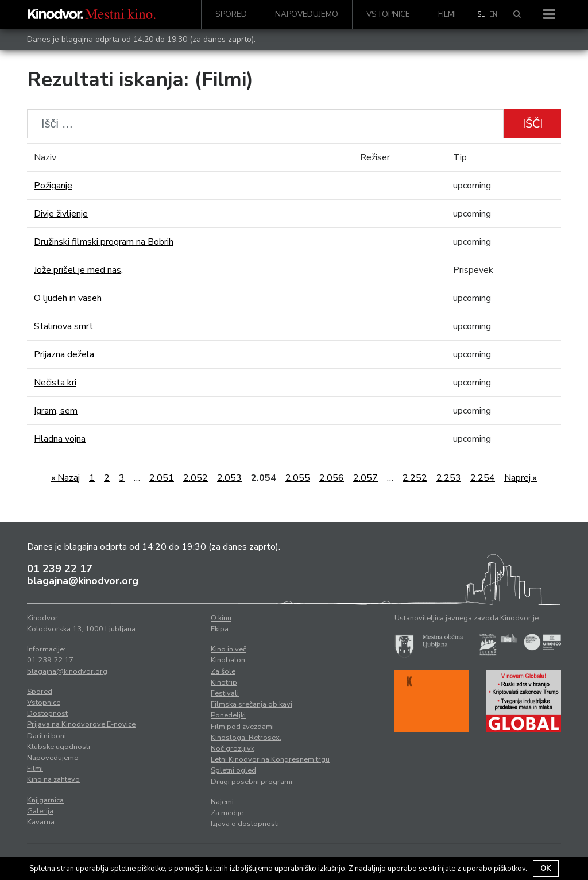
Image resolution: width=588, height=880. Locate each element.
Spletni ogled (233, 770)
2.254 (483, 478)
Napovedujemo (307, 14)
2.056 (332, 478)
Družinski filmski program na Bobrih (104, 242)
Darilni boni (47, 736)
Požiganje (53, 186)
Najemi (222, 802)
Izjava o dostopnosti (245, 824)
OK (546, 869)
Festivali (225, 693)
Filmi (447, 14)
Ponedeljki (228, 715)
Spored (231, 14)
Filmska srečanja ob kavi (252, 704)
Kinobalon (228, 660)
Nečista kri (55, 383)
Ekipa (220, 629)
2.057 (365, 478)
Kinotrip (224, 682)
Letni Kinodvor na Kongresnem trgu (270, 759)
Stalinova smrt (63, 326)
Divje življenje (61, 214)
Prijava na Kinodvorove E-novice (81, 724)
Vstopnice (388, 14)
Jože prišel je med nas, (78, 270)
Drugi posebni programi (252, 782)
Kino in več (229, 649)
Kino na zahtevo (53, 779)
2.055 (298, 478)
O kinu (221, 618)
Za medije (227, 813)
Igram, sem (56, 411)
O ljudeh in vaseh (68, 298)
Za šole (223, 671)
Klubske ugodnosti (59, 747)
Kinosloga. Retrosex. (246, 738)
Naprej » (521, 478)
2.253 (449, 478)
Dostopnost (47, 713)
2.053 (229, 478)
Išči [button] (533, 124)
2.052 (196, 478)
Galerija (40, 811)
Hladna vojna (60, 439)
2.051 (162, 478)
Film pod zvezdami (242, 727)
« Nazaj (65, 478)
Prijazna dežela (64, 354)
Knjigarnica (45, 800)
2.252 (415, 478)
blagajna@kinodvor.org (83, 581)
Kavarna (41, 822)
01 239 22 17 (60, 569)
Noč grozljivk (233, 748)
